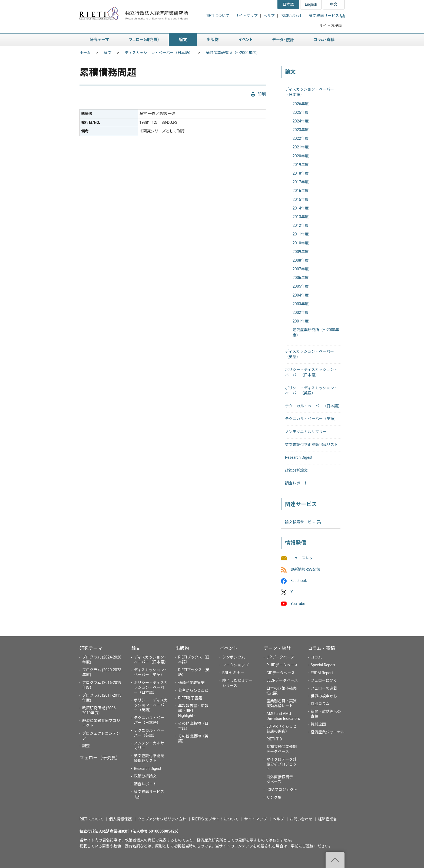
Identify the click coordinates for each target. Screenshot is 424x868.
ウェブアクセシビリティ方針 (162, 819)
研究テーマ (91, 648)
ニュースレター (304, 558)
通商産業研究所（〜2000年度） (233, 53)
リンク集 (274, 797)
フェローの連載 (324, 688)
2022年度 (301, 138)
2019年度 (301, 165)
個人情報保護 (120, 819)
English (311, 4)
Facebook (299, 581)
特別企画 (318, 724)
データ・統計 (277, 648)
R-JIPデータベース (282, 665)
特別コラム (320, 704)
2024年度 (301, 121)
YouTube (298, 604)
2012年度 (301, 225)
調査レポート (296, 483)
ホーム (85, 53)
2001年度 (301, 321)
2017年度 (301, 182)
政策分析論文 (296, 470)
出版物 (182, 648)
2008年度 (301, 260)
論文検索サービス (327, 16)
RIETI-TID (274, 739)
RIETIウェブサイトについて (215, 819)
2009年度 (301, 252)
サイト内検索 (330, 26)
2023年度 (301, 130)
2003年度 (301, 304)
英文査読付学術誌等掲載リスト (312, 445)
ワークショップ (236, 665)
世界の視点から (324, 696)
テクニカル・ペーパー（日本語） (313, 406)
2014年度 (301, 208)
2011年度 (301, 234)
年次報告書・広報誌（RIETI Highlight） (193, 711)
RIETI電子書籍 (190, 698)
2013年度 (301, 217)
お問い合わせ (292, 16)
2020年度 (301, 156)
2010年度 (301, 243)
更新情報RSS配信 (305, 569)
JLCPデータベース (282, 680)
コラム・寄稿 (322, 648)
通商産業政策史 (191, 683)
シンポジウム (234, 657)
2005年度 (301, 286)
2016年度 (301, 191)
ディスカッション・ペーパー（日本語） (159, 53)
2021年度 (301, 147)
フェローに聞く (324, 680)
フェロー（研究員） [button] (144, 40)
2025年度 (301, 112)
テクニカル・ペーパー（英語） (312, 419)
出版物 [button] (213, 40)
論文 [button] (183, 40)
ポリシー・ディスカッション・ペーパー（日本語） (151, 687)
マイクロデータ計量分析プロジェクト (281, 764)
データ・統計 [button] (283, 40)
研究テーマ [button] (99, 40)
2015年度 (301, 199)
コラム (316, 657)
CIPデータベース (281, 673)
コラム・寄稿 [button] (324, 40)
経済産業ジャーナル (328, 732)
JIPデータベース (280, 657)
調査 (86, 746)
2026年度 (301, 104)
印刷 (262, 94)
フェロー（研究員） (100, 758)
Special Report (323, 665)
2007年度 (301, 269)
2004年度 (301, 295)
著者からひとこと (193, 690)
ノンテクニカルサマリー (306, 432)
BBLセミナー (233, 673)
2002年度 (301, 312)
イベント (229, 648)
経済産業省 (327, 819)
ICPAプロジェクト (282, 790)
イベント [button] (245, 40)
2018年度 (301, 173)
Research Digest (299, 457)
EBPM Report (322, 673)
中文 (334, 4)
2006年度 (301, 278)
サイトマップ (246, 16)
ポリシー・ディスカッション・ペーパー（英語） (151, 705)
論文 (108, 53)
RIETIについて (217, 16)
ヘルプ (269, 16)
